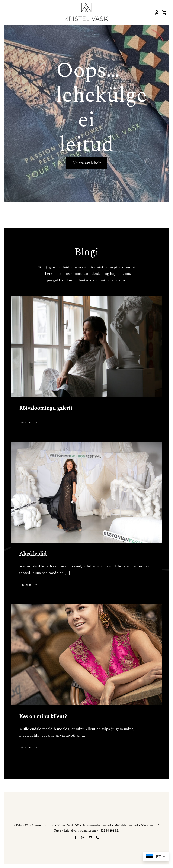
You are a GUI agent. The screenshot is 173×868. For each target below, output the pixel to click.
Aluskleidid (33, 554)
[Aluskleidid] (86, 445)
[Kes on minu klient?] (86, 607)
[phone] (98, 838)
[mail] (90, 838)
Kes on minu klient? (43, 717)
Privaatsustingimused (97, 826)
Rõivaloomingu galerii (46, 408)
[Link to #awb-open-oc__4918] (12, 13)
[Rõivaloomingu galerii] (86, 299)
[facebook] (75, 838)
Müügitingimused (126, 826)
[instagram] (83, 838)
